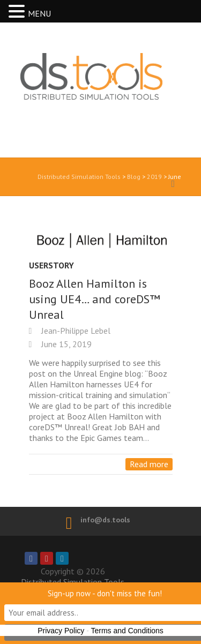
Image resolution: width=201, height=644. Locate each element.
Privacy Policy (61, 631)
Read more (149, 464)
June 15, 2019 (65, 344)
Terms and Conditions (127, 631)
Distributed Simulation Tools (86, 96)
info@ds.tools (105, 520)
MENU (39, 13)
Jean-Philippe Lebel (75, 331)
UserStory (51, 265)
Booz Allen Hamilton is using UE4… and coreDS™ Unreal (94, 299)
